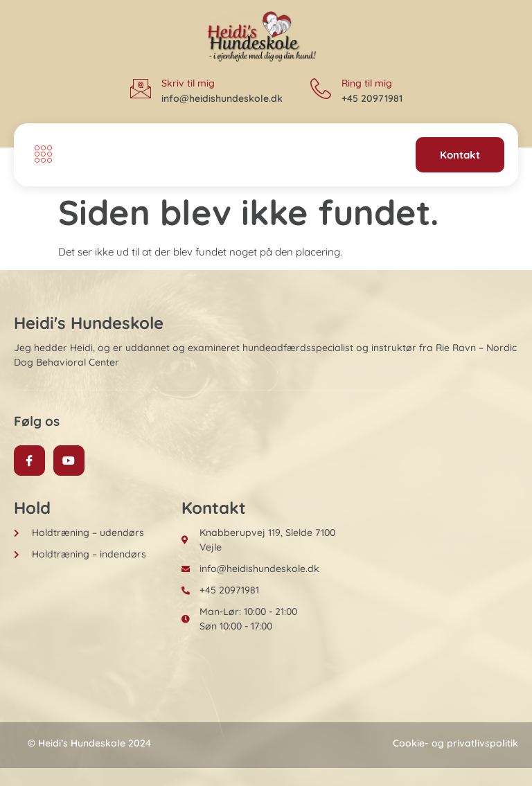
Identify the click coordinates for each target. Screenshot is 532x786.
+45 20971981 (372, 98)
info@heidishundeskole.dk (222, 98)
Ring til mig (367, 83)
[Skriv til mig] (141, 89)
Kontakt (460, 155)
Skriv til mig (188, 83)
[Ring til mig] (321, 89)
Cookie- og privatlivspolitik (455, 743)
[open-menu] (40, 155)
